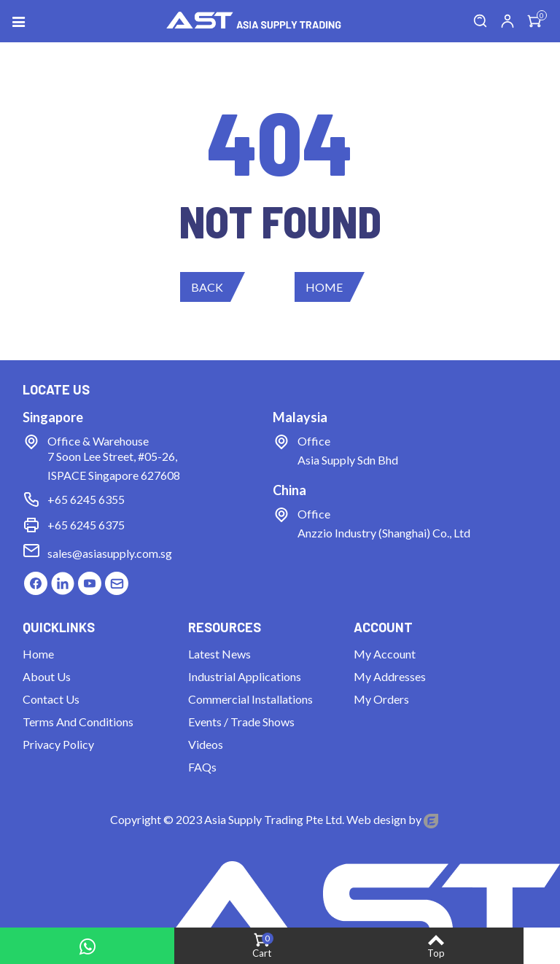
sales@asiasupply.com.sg (110, 553)
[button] (213, 287)
